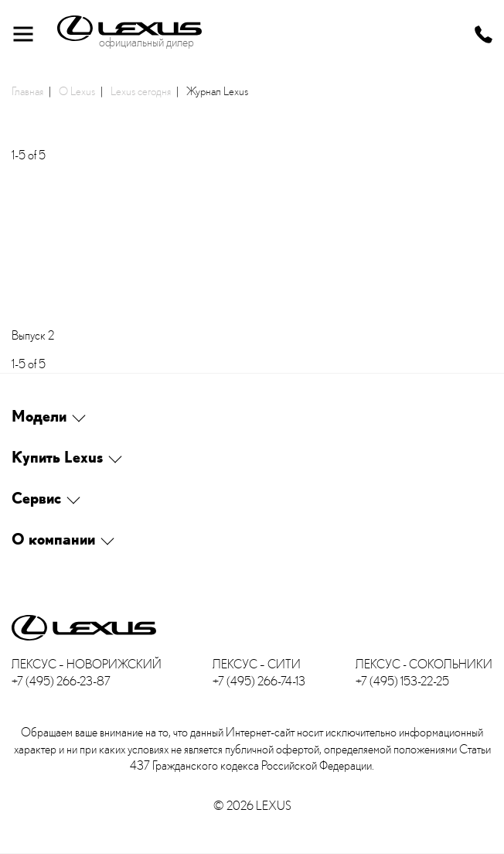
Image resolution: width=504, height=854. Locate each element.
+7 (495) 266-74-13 (259, 681)
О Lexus (77, 91)
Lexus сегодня (141, 91)
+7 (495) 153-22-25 (402, 681)
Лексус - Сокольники (424, 664)
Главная (27, 91)
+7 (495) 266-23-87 (61, 681)
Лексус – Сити (257, 664)
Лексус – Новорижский (87, 664)
